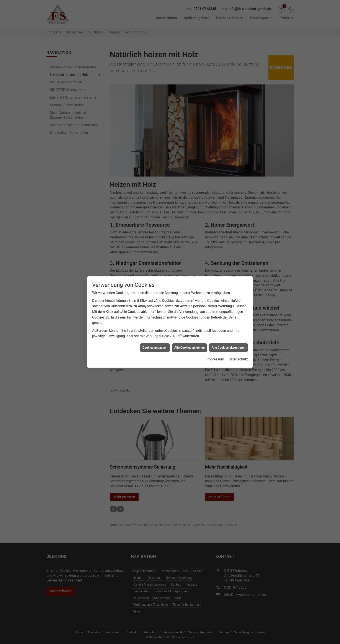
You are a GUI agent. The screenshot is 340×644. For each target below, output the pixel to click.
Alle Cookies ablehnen (190, 334)
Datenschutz (238, 346)
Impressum (215, 346)
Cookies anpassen (155, 334)
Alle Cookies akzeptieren (229, 334)
